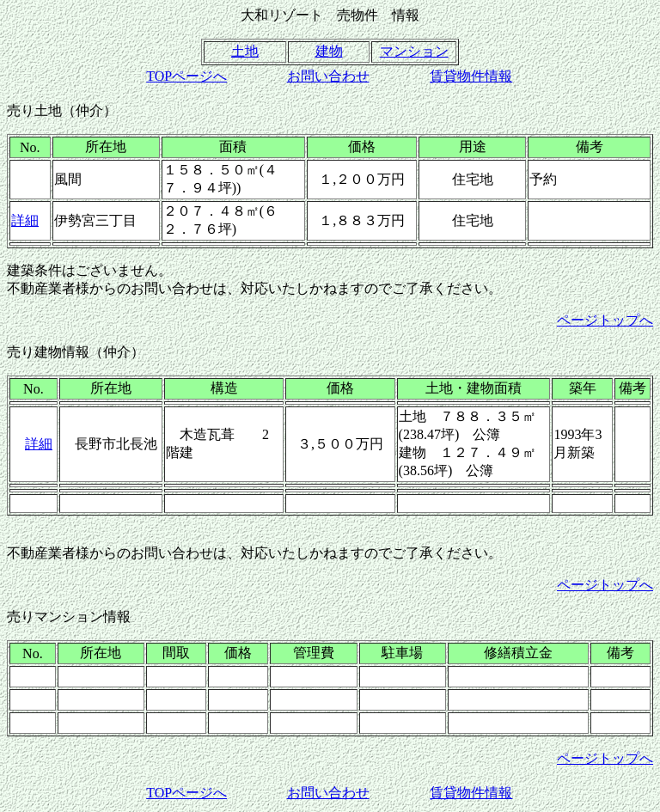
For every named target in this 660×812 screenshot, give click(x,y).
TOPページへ (186, 76)
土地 (245, 51)
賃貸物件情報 (471, 76)
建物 (329, 51)
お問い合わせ (328, 76)
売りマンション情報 (69, 617)
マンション (414, 51)
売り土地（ (41, 110)
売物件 (357, 15)
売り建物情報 (48, 352)
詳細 (25, 220)
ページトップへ (605, 320)
